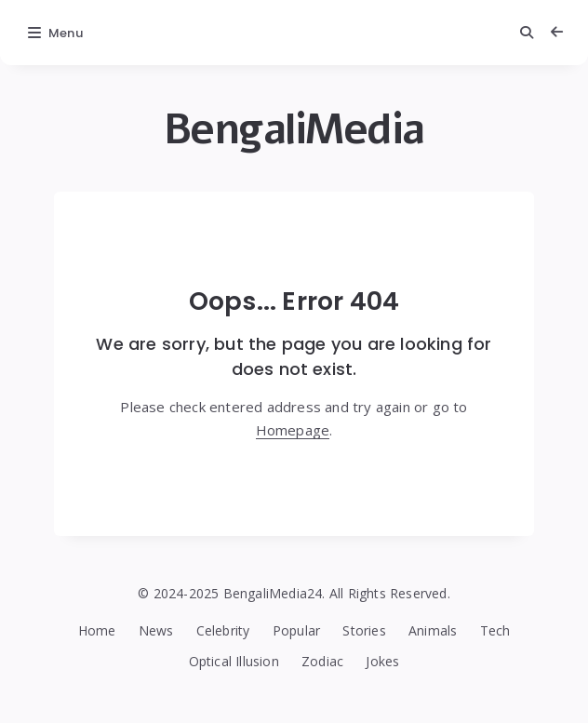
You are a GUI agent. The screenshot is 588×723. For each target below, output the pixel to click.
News (156, 630)
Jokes (382, 661)
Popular (296, 630)
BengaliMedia (294, 129)
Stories (364, 630)
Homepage (293, 430)
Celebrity (223, 630)
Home (97, 630)
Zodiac (322, 661)
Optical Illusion (234, 661)
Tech (495, 630)
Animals (433, 630)
